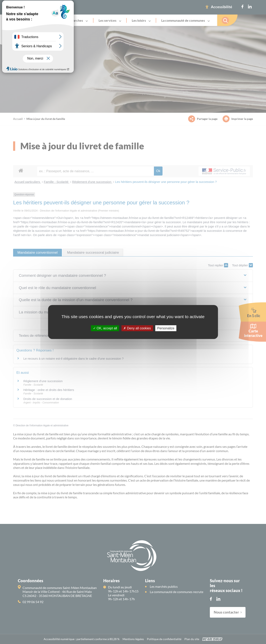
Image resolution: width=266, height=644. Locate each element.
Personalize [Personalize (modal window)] (166, 328)
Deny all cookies (137, 328)
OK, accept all (105, 328)
